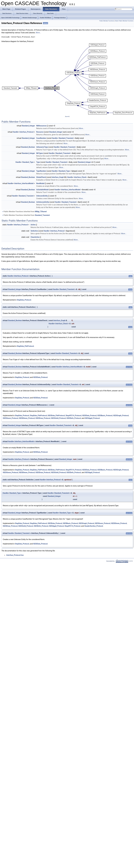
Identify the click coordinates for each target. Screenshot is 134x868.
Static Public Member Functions (124, 21)
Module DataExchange (30, 18)
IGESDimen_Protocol (27, 418)
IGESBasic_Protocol (105, 416)
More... (38, 33)
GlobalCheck (41, 177)
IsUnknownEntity (43, 202)
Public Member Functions (107, 21)
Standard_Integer (28, 126)
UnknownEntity (42, 196)
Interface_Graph (58, 177)
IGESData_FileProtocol (56, 416)
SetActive (34, 231)
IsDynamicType (42, 147)
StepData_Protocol (24, 300)
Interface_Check (80, 177)
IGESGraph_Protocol (121, 416)
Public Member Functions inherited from (24, 212)
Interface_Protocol (26, 132)
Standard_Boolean (28, 147)
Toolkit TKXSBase (46, 18)
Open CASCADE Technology (10, 18)
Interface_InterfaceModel (24, 183)
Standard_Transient (66, 138)
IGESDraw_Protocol (43, 418)
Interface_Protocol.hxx (15, 555)
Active (33, 225)
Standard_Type (28, 162)
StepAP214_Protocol (74, 416)
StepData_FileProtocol (25, 346)
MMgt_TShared (41, 212)
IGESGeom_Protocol (11, 418)
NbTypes (40, 153)
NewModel (40, 183)
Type (38, 162)
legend (67, 116)
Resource (40, 132)
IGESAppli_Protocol (92, 418)
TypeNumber (41, 171)
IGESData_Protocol (40, 377)
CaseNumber (41, 138)
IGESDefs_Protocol (74, 418)
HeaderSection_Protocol (94, 526)
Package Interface (60, 18)
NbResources (41, 126)
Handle (15, 132)
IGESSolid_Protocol (58, 418)
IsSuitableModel (43, 190)
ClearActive (35, 237)
